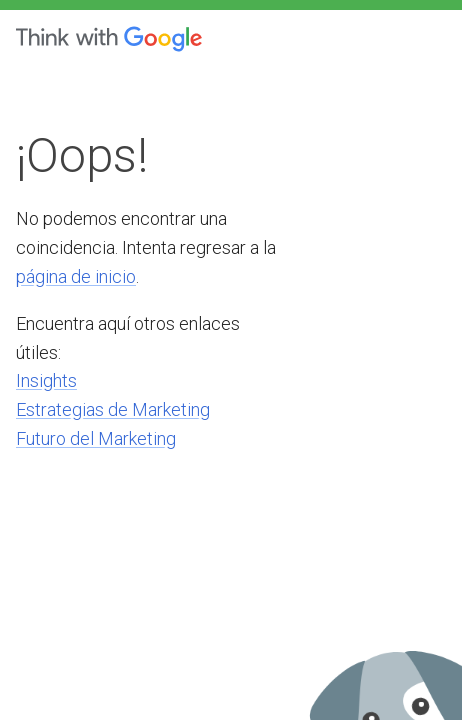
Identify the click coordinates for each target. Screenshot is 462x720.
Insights (46, 380)
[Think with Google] (109, 39)
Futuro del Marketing (96, 438)
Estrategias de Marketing (113, 409)
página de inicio (76, 276)
